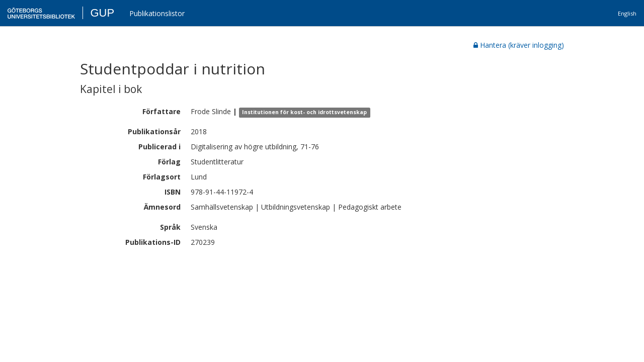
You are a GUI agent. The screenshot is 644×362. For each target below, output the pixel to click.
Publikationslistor (157, 13)
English (627, 13)
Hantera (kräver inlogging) (519, 45)
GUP (102, 13)
